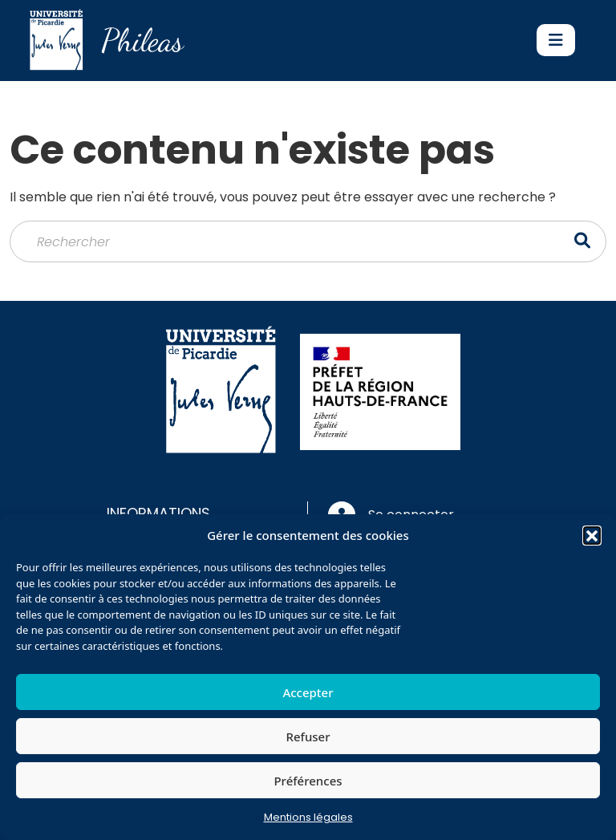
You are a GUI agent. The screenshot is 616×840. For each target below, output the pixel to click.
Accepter (308, 692)
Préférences (308, 781)
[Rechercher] (308, 241)
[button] (592, 535)
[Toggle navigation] (556, 40)
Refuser (308, 737)
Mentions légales (308, 817)
